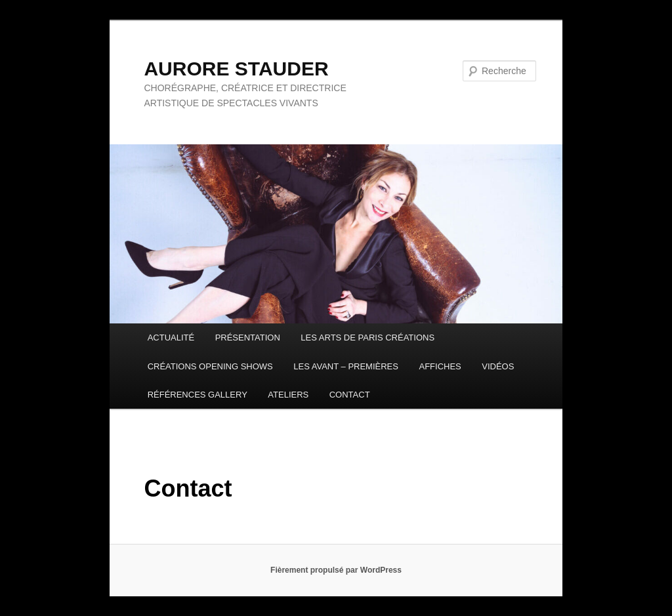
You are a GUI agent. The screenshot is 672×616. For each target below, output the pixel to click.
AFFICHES (440, 366)
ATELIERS (288, 395)
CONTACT (350, 395)
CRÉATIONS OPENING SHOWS (210, 366)
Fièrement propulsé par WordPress (336, 570)
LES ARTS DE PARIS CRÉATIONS (367, 338)
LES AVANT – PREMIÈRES (346, 366)
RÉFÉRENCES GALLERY (198, 395)
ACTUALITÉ (171, 338)
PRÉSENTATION (248, 338)
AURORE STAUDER (236, 69)
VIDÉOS (498, 366)
